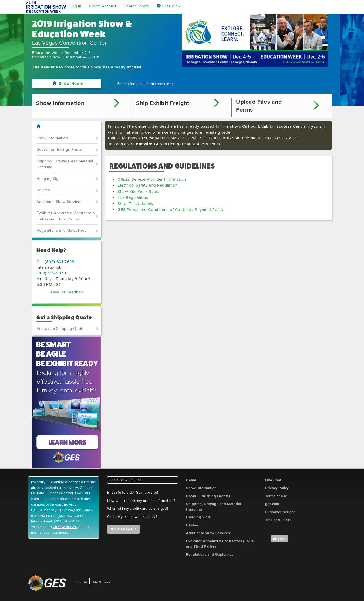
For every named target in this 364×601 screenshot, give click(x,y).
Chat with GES (148, 144)
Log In (76, 6)
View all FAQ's (124, 529)
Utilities (43, 190)
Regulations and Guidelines (62, 231)
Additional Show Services (59, 202)
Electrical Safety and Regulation (147, 185)
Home (191, 480)
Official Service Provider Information (152, 179)
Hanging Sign (49, 179)
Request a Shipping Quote (60, 329)
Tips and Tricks (278, 520)
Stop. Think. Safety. (136, 204)
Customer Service (280, 512)
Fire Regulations (133, 197)
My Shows (102, 582)
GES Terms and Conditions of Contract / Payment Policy (171, 210)
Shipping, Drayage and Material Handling (65, 164)
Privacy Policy (277, 488)
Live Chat (273, 480)
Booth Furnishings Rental (60, 150)
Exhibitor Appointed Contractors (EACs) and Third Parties (66, 216)
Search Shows (137, 6)
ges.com (272, 504)
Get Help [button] (169, 6)
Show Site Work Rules (138, 192)
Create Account (103, 6)
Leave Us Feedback (67, 292)
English (279, 539)
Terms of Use (276, 496)
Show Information (52, 138)
